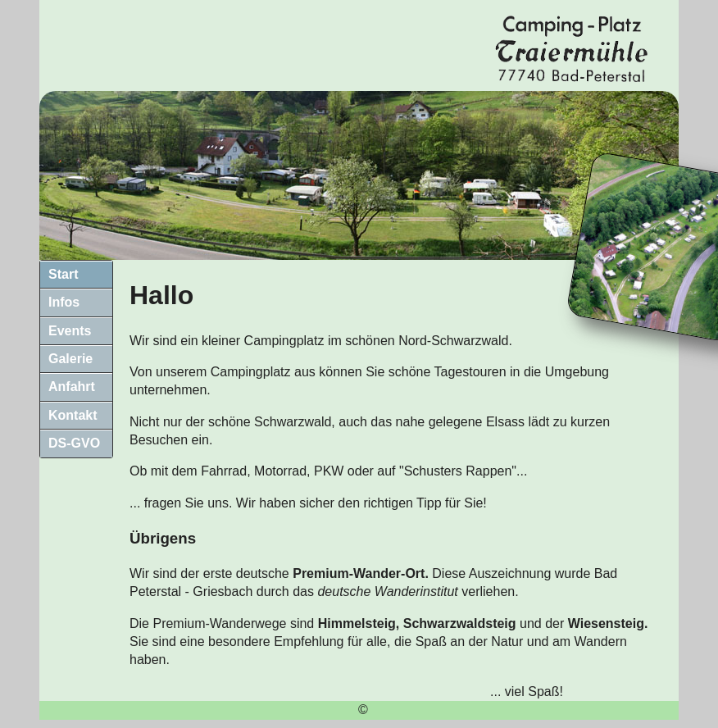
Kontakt (73, 415)
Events (70, 331)
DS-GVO (74, 443)
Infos (64, 302)
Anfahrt (72, 387)
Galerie (70, 359)
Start (63, 274)
